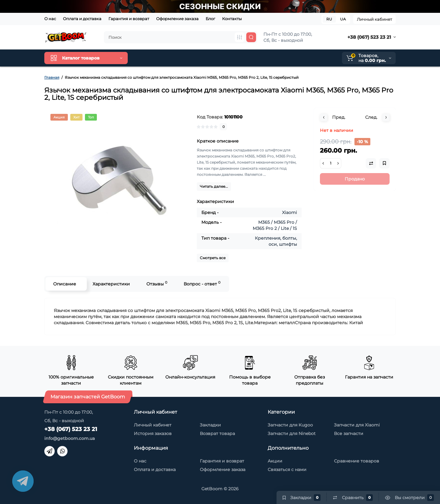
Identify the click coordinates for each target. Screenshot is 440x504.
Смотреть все (213, 258)
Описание (65, 284)
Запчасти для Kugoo (290, 425)
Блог (210, 19)
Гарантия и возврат (129, 19)
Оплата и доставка (82, 19)
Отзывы (157, 283)
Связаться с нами (287, 470)
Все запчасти (349, 433)
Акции (275, 461)
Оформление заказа (177, 19)
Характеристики (111, 284)
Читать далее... (214, 186)
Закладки (210, 425)
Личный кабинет (374, 19)
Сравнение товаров (357, 461)
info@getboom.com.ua (70, 438)
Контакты (232, 19)
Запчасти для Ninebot (292, 433)
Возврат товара (217, 433)
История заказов (153, 433)
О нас (50, 19)
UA (343, 19)
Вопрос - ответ (202, 283)
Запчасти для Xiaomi (357, 425)
